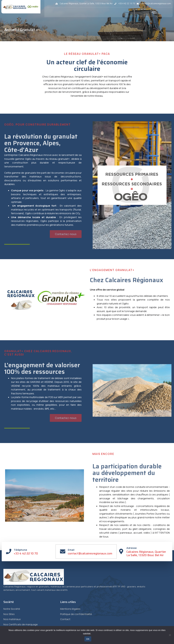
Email (71, 550)
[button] (154, 12)
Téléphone (21, 550)
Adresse (132, 548)
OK (88, 639)
